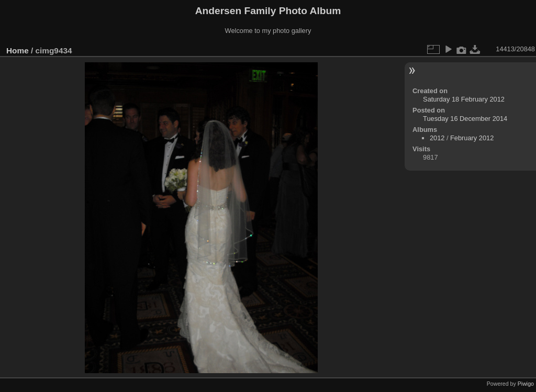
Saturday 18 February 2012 (464, 99)
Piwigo (526, 384)
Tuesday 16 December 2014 (465, 119)
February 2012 (472, 138)
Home (18, 51)
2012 (437, 138)
